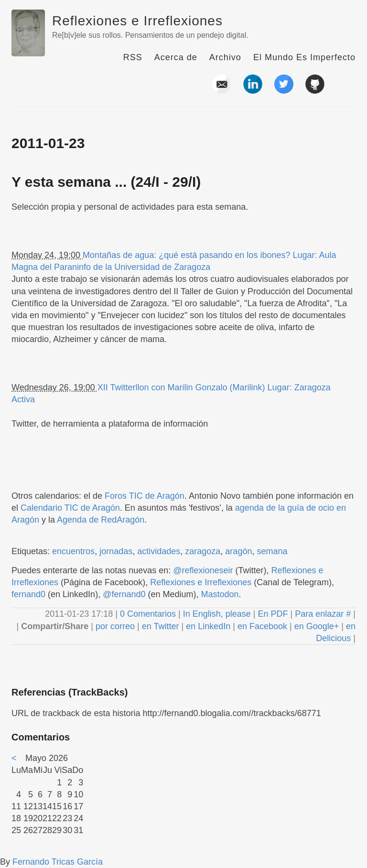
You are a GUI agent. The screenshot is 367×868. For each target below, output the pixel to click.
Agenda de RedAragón (101, 520)
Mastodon (220, 594)
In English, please (217, 614)
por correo (114, 626)
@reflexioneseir (203, 570)
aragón (238, 551)
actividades (159, 551)
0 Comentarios (149, 614)
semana (272, 551)
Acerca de (176, 57)
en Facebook (261, 626)
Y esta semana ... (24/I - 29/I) (106, 182)
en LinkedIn (208, 626)
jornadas (116, 551)
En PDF (273, 614)
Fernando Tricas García (58, 862)
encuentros (73, 551)
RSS (133, 57)
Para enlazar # (323, 614)
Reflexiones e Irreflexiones (137, 21)
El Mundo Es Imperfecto (304, 57)
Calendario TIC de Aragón (70, 508)
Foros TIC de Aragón (145, 496)
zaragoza (203, 551)
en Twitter (161, 626)
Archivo (225, 57)
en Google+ (317, 626)
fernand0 (28, 594)
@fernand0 (124, 594)
